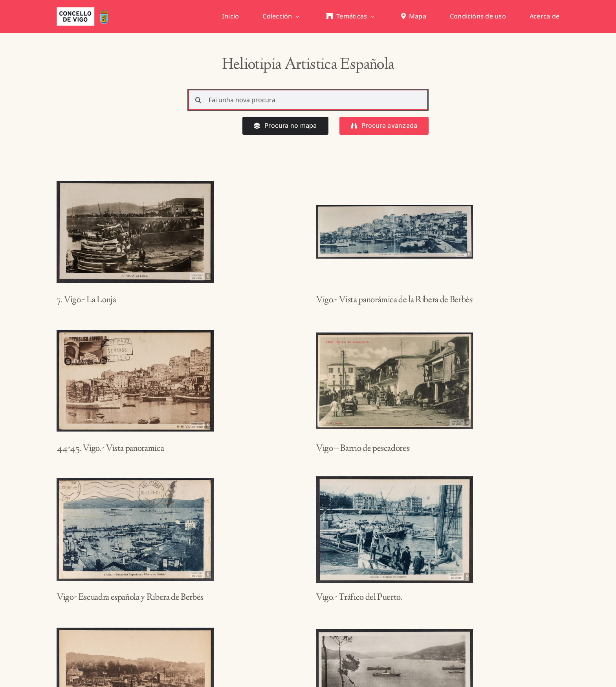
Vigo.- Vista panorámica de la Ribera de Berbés (394, 300)
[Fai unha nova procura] (308, 100)
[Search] (198, 100)
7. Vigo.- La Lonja (86, 300)
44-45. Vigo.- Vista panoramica (110, 449)
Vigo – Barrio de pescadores (363, 449)
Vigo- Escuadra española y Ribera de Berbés (130, 598)
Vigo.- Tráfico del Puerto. (359, 598)
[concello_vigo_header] (84, 10)
